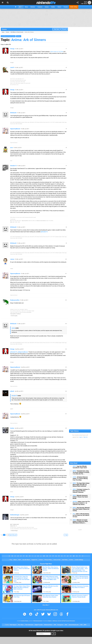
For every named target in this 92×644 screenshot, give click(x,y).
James (12, 259)
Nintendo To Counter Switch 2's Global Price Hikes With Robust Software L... (80, 521)
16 (66, 391)
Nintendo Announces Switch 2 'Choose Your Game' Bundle (80, 497)
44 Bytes (50, 621)
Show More (46, 605)
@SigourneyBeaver (23, 352)
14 (66, 349)
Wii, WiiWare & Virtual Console (17, 32)
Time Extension (29, 625)
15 (66, 367)
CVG (81, 625)
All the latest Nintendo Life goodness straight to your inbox (46, 631)
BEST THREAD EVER (14, 524)
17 (66, 414)
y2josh (12, 391)
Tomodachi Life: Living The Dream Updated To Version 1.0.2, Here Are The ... (81, 472)
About (15, 560)
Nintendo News (48, 625)
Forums (4, 29)
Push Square (13, 625)
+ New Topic (56, 29)
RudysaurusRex (15, 300)
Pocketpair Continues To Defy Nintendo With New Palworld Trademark (81, 491)
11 (66, 274)
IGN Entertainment (38, 621)
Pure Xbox (21, 625)
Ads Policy (65, 560)
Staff (20, 560)
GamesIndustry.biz (74, 625)
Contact (41, 560)
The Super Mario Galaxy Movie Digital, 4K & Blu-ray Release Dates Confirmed (81, 485)
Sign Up (86, 4)
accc (12, 148)
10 (66, 259)
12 (66, 300)
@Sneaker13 (44, 232)
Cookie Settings (79, 560)
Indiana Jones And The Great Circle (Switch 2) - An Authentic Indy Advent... (81, 503)
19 (66, 497)
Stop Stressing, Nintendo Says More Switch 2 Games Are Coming (81, 509)
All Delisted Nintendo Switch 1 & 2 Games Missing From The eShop (80, 479)
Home (3, 32)
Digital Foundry (39, 625)
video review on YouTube (57, 52)
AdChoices (55, 621)
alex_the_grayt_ (14, 316)
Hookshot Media (24, 621)
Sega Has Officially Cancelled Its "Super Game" (80, 467)
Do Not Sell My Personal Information (67, 621)
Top (10, 560)
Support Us (34, 560)
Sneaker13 (13, 166)
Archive (71, 560)
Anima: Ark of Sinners (29, 40)
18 (66, 428)
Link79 (12, 67)
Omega (12, 49)
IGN (55, 625)
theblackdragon (15, 515)
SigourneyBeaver (15, 129)
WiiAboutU (13, 113)
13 (66, 324)
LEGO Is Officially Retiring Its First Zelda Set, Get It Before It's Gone (81, 515)
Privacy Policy (48, 560)
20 (66, 515)
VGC (66, 625)
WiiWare (19, 36)
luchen (12, 428)
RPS (85, 625)
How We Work (26, 560)
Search (64, 29)
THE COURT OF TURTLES (15, 314)
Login (82, 4)
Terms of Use (57, 560)
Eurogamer (60, 625)
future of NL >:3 (13, 526)
